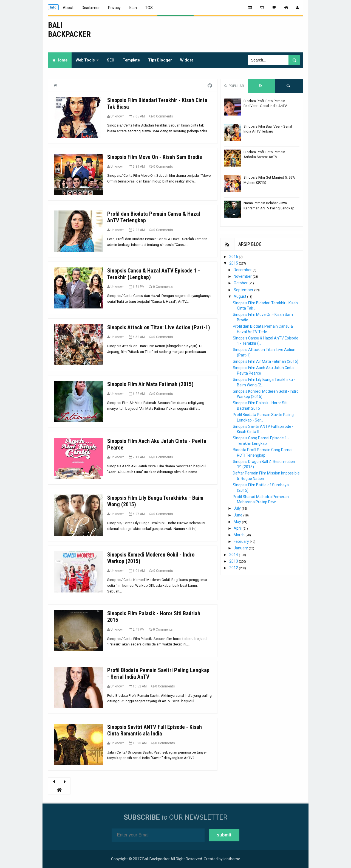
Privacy (114, 8)
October (241, 283)
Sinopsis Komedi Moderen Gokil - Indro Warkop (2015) (151, 558)
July (238, 508)
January (241, 548)
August (240, 296)
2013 (234, 561)
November (243, 276)
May (238, 522)
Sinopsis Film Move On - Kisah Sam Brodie (155, 157)
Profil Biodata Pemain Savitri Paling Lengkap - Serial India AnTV (158, 673)
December (243, 270)
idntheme (232, 859)
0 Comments (163, 116)
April (238, 528)
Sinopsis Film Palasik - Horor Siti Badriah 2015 (154, 617)
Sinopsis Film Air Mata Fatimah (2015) (150, 384)
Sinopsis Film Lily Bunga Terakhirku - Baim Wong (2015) (155, 501)
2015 (234, 263)
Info (53, 7)
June (238, 515)
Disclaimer (91, 8)
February (242, 541)
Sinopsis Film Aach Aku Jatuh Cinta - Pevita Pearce (157, 444)
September (244, 290)
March (240, 535)
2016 (234, 257)
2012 (234, 568)
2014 (234, 555)
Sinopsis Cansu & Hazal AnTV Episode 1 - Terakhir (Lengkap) (154, 274)
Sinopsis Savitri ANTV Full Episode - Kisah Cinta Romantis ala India (155, 730)
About (68, 8)
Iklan (133, 8)
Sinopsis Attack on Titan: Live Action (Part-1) (159, 327)
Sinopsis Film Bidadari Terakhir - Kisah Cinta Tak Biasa (157, 103)
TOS (149, 8)
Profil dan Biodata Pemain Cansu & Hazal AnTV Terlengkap (154, 217)
